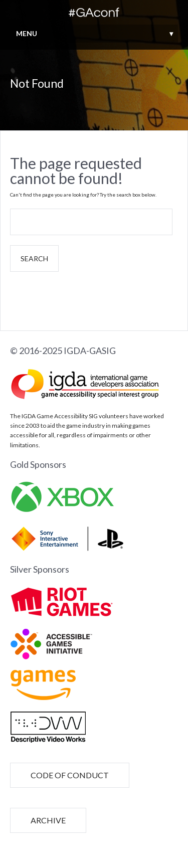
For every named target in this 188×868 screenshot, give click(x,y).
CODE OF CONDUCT (70, 775)
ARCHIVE (48, 820)
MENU (95, 33)
